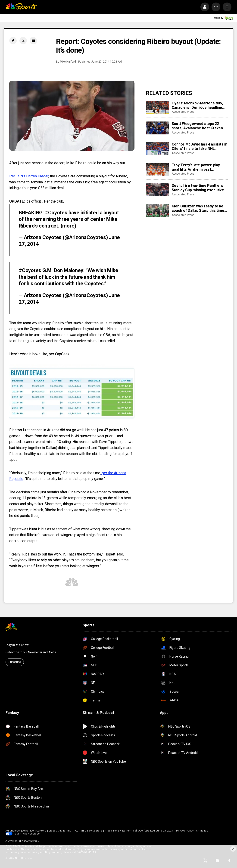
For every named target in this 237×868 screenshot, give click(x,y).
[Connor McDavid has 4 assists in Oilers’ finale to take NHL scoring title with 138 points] (157, 149)
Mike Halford (68, 62)
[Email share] (33, 41)
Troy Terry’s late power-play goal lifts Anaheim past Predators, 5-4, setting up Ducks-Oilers (196, 167)
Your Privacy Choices (26, 834)
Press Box (111, 831)
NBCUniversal (30, 841)
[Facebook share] (13, 41)
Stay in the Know (17, 645)
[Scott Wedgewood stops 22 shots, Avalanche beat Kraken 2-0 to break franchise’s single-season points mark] (157, 128)
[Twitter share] (23, 41)
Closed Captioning (60, 831)
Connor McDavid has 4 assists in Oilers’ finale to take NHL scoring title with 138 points (200, 146)
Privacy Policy (185, 831)
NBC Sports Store (92, 831)
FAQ (76, 831)
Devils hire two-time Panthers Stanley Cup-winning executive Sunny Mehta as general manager (198, 188)
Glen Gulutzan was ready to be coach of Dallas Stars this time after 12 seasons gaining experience (198, 208)
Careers (41, 831)
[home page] (21, 7)
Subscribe (15, 662)
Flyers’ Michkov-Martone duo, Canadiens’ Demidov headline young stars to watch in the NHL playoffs (199, 105)
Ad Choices (13, 831)
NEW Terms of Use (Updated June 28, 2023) (147, 831)
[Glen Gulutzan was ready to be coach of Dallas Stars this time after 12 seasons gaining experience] (157, 210)
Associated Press (183, 112)
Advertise (28, 831)
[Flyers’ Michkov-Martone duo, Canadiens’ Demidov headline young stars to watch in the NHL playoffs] (157, 107)
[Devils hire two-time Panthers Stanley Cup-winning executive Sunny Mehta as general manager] (157, 190)
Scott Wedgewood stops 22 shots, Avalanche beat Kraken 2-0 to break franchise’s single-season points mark (200, 126)
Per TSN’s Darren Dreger (29, 176)
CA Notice (202, 831)
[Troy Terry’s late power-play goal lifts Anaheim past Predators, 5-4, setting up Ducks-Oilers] (157, 169)
